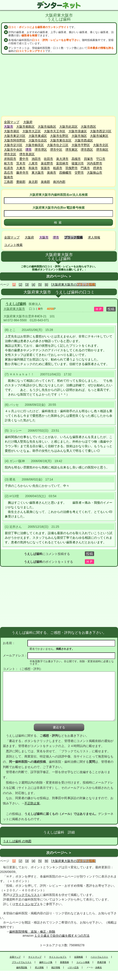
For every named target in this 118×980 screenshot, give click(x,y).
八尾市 (33, 163)
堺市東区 (72, 150)
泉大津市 (62, 159)
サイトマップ (35, 957)
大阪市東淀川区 (15, 136)
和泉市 (33, 168)
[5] (40, 284)
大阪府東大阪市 (14, 309)
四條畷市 (65, 173)
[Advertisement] (59, 85)
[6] (46, 284)
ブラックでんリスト (26, 895)
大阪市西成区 (84, 140)
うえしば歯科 (16, 304)
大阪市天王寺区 (55, 131)
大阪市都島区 (25, 127)
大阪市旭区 (79, 136)
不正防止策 (32, 803)
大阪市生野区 (59, 136)
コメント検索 (13, 245)
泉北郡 (33, 182)
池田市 (36, 159)
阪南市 (9, 177)
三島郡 (9, 182)
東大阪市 (38, 173)
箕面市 (45, 168)
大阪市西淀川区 (101, 131)
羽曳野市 (72, 168)
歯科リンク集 (46, 962)
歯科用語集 (22, 968)
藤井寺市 (22, 173)
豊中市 (24, 159)
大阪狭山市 (95, 173)
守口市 (101, 159)
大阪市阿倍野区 (15, 140)
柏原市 (58, 168)
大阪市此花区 (68, 127)
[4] (34, 284)
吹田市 (48, 159)
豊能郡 (21, 182)
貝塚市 (88, 159)
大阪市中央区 (13, 150)
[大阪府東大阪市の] (73, 284)
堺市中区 (56, 150)
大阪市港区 (12, 131)
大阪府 (28, 122)
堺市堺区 (41, 150)
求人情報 (94, 237)
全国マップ (12, 122)
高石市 (9, 173)
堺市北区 (10, 154)
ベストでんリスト (99, 957)
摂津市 (98, 168)
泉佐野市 (47, 163)
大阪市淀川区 (13, 145)
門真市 (85, 168)
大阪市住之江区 (58, 145)
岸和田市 (10, 159)
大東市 (21, 168)
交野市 (79, 173)
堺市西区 (87, 150)
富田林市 (62, 163)
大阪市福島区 (47, 127)
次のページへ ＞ (59, 276)
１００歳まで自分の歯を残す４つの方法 (62, 936)
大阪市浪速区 (78, 131)
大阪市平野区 (81, 145)
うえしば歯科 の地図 (17, 841)
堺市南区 (102, 150)
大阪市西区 (88, 127)
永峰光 (98, 968)
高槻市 (76, 159)
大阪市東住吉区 (61, 140)
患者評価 (102, 962)
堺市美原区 (27, 154)
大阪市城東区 (99, 136)
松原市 (9, 168)
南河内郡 (59, 182)
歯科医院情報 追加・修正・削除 (32, 932)
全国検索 (79, 957)
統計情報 (56, 968)
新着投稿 (64, 962)
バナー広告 (73, 968)
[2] (21, 284)
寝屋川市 (78, 163)
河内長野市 (95, 163)
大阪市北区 (101, 145)
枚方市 (9, 163)
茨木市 (21, 163)
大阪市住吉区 (38, 140)
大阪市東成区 (38, 136)
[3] (27, 284)
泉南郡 (45, 182)
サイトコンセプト (28, 904)
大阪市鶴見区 (35, 145)
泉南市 (52, 173)
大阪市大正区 (32, 131)
